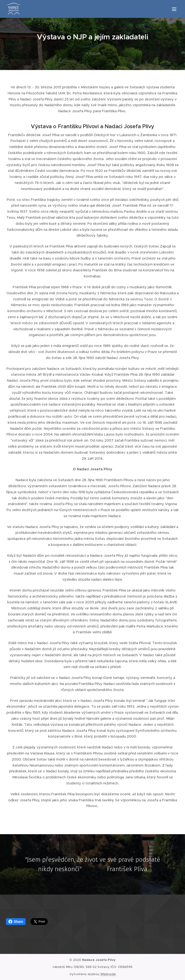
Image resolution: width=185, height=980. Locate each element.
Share (16, 922)
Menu (174, 9)
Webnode (108, 974)
